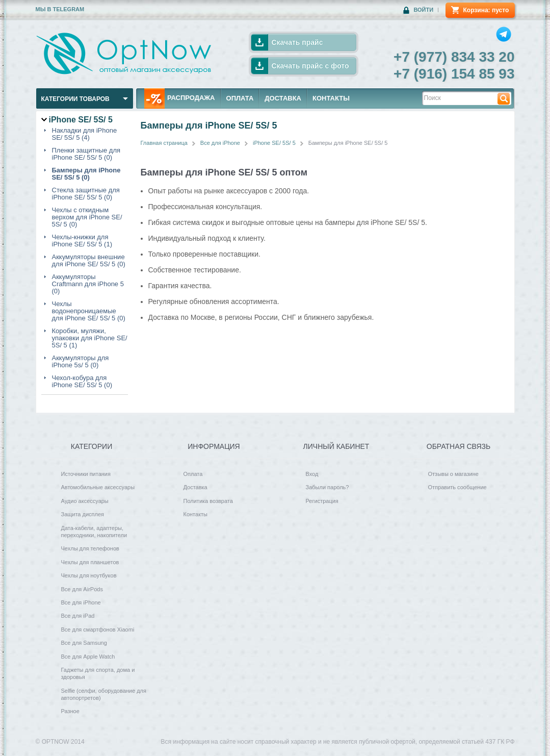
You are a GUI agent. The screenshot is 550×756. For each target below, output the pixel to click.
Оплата (193, 474)
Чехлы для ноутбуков (89, 575)
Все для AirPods (82, 589)
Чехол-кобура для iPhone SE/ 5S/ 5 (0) (82, 382)
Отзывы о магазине (453, 474)
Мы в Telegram (60, 9)
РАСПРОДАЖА (180, 98)
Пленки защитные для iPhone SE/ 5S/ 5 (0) (86, 154)
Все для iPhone (220, 143)
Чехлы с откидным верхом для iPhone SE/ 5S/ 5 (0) (87, 217)
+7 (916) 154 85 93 (454, 74)
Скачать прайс (297, 42)
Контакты (196, 514)
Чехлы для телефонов (90, 548)
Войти (423, 10)
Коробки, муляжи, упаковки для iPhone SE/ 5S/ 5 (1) (90, 338)
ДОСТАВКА (283, 98)
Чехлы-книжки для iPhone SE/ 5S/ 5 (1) (82, 241)
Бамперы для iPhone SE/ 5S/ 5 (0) (86, 174)
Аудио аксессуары (85, 501)
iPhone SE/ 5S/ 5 (274, 143)
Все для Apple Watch (88, 657)
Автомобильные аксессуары (98, 487)
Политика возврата (208, 501)
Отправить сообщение (457, 487)
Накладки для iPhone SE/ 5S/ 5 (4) (85, 134)
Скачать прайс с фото (310, 66)
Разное (70, 711)
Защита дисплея (83, 514)
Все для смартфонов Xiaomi (98, 629)
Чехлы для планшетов (90, 562)
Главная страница (164, 143)
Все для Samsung (84, 643)
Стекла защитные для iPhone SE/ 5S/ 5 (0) (86, 194)
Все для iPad (78, 616)
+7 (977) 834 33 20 (454, 57)
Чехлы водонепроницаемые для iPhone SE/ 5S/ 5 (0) (89, 311)
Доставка (195, 487)
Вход (312, 474)
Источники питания (86, 474)
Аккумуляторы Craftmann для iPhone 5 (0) (88, 284)
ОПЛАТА (240, 98)
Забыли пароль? (328, 487)
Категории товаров (75, 99)
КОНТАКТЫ (331, 98)
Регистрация (322, 501)
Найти (504, 98)
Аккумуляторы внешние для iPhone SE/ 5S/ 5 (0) (89, 261)
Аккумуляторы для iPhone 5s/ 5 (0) (81, 362)
